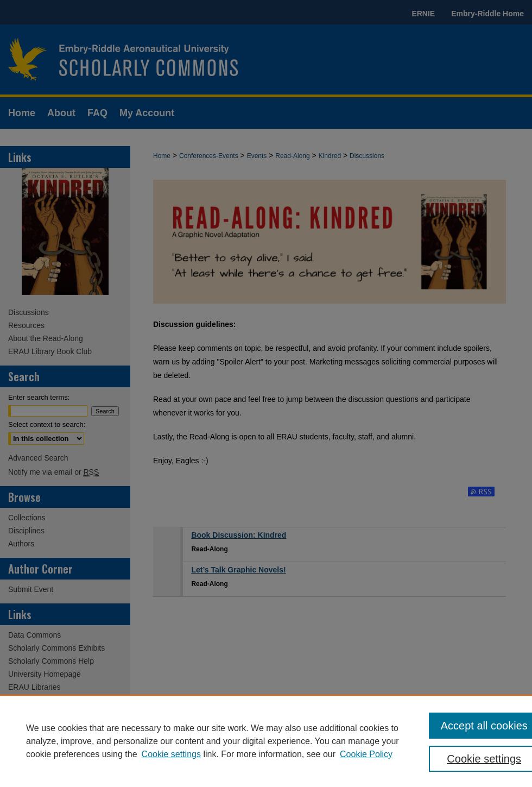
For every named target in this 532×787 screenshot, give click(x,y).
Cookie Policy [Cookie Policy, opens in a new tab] (366, 754)
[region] (266, 741)
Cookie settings (171, 754)
